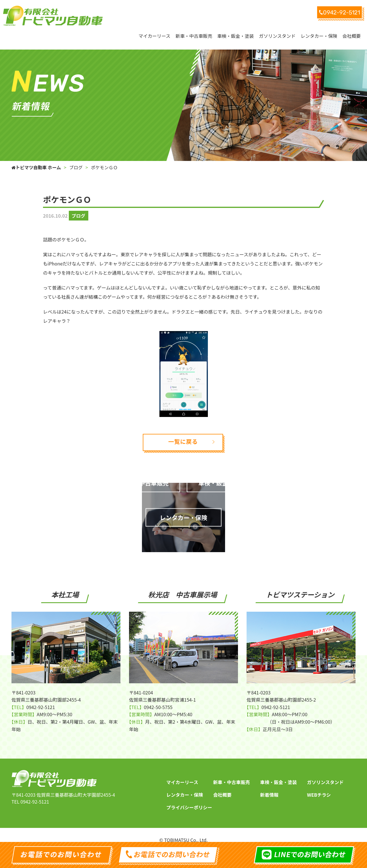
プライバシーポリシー (189, 799)
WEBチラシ (319, 787)
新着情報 (269, 787)
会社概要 (222, 787)
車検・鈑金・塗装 (278, 774)
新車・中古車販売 (232, 774)
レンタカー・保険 (185, 787)
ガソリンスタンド (325, 774)
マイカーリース (182, 774)
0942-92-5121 (35, 794)
